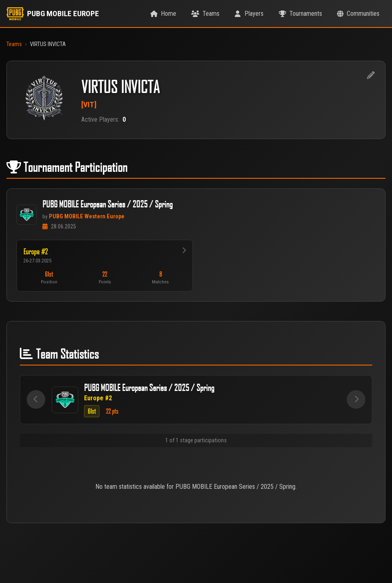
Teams (14, 44)
